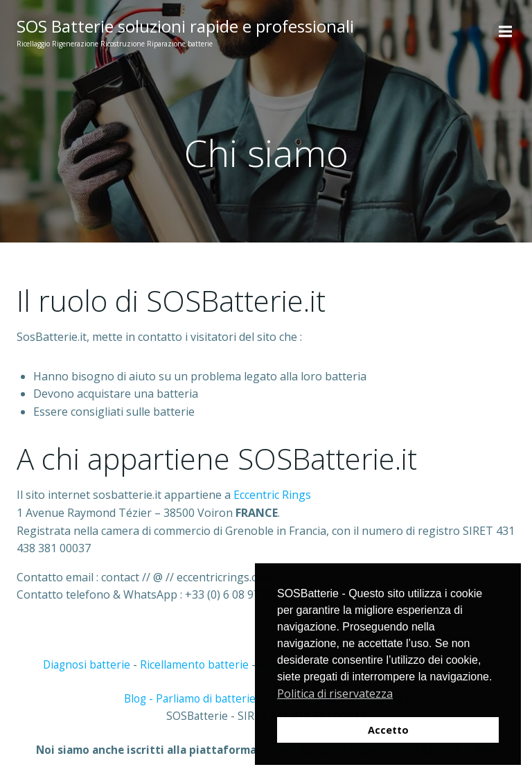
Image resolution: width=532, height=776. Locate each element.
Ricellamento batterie (194, 665)
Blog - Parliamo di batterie (190, 699)
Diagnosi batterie (87, 665)
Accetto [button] (388, 730)
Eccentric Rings (272, 495)
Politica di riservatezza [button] (335, 694)
